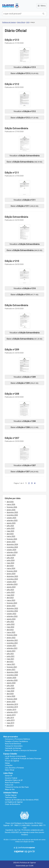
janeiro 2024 (11, 574)
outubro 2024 (11, 550)
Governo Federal (11, 778)
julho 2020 (10, 686)
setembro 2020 (12, 680)
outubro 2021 (11, 646)
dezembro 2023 (12, 576)
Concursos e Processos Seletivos (18, 739)
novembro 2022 (12, 611)
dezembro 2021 (12, 640)
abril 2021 (10, 662)
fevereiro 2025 (12, 539)
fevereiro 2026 (12, 507)
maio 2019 (10, 723)
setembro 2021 (12, 648)
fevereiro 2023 (12, 603)
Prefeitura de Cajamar (11, 6)
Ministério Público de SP (14, 780)
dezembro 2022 (12, 608)
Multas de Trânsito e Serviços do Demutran (21, 750)
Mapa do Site (10, 789)
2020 (28, 22)
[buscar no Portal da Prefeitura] (21, 14)
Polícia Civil (9, 785)
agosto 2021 (11, 651)
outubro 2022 (11, 614)
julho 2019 (10, 718)
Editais (7, 763)
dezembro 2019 (12, 704)
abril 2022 (10, 630)
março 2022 (11, 632)
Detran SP (9, 776)
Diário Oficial (21, 22)
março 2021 (11, 664)
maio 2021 (10, 659)
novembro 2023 (12, 579)
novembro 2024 (12, 547)
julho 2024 (10, 558)
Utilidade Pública (11, 793)
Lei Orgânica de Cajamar (14, 802)
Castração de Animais (13, 748)
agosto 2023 (11, 587)
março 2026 (11, 504)
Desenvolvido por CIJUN (25, 866)
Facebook (14, 848)
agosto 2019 (11, 715)
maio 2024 (10, 563)
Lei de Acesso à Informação (15, 756)
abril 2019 (10, 726)
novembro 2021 (12, 643)
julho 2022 (10, 622)
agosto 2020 (11, 683)
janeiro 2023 (11, 606)
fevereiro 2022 (12, 635)
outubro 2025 (11, 518)
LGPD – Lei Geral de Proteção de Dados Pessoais (23, 759)
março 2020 (11, 696)
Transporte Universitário (14, 746)
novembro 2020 (12, 675)
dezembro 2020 (12, 672)
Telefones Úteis (11, 797)
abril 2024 (10, 566)
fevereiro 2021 (12, 667)
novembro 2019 (12, 707)
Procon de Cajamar (12, 761)
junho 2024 (11, 560)
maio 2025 (10, 531)
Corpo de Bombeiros (13, 804)
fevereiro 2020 (12, 699)
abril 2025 (10, 534)
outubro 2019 (11, 710)
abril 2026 (10, 502)
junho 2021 (11, 656)
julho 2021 (10, 654)
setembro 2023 (12, 584)
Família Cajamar (11, 795)
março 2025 (11, 536)
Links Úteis (8, 773)
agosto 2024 (11, 555)
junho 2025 (11, 528)
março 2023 (11, 600)
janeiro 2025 (11, 542)
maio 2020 (10, 691)
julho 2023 (10, 590)
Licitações (9, 765)
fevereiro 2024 (12, 571)
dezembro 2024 (12, 544)
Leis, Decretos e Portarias (14, 768)
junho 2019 (11, 720)
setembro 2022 (12, 616)
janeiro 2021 (11, 670)
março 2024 (11, 568)
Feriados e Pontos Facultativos (16, 741)
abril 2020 (10, 694)
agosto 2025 (11, 523)
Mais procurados (11, 737)
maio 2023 (10, 595)
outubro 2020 (11, 678)
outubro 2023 (11, 582)
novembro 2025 (12, 515)
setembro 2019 (12, 712)
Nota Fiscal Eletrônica (13, 744)
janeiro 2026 (11, 510)
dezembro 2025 (12, 512)
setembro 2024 (12, 552)
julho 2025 (10, 526)
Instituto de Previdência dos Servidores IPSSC (22, 800)
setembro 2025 (12, 520)
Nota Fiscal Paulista (12, 783)
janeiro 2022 (11, 638)
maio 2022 (10, 627)
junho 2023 (11, 592)
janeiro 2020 (11, 702)
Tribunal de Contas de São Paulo (17, 787)
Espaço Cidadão (10, 754)
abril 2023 (10, 598)
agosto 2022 (11, 619)
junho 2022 (11, 624)
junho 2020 (11, 688)
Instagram (17, 848)
